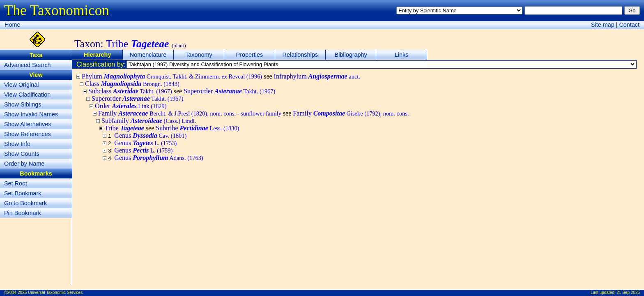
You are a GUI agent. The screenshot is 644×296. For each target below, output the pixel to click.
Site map (603, 25)
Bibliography (351, 55)
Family (190, 113)
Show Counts (22, 154)
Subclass (130, 91)
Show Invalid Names (31, 114)
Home (12, 25)
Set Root (16, 183)
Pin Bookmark (23, 213)
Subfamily (149, 121)
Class (132, 84)
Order (131, 106)
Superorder (229, 91)
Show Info (17, 144)
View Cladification (27, 95)
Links (402, 55)
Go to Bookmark (25, 203)
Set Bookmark (23, 193)
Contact (629, 25)
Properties (250, 55)
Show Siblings (23, 104)
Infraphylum (317, 76)
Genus (150, 135)
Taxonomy (199, 55)
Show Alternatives (28, 124)
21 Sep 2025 (628, 293)
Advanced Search (28, 65)
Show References (28, 134)
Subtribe (197, 128)
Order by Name (24, 164)
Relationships (300, 55)
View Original (22, 85)
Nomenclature (148, 55)
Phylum (172, 76)
